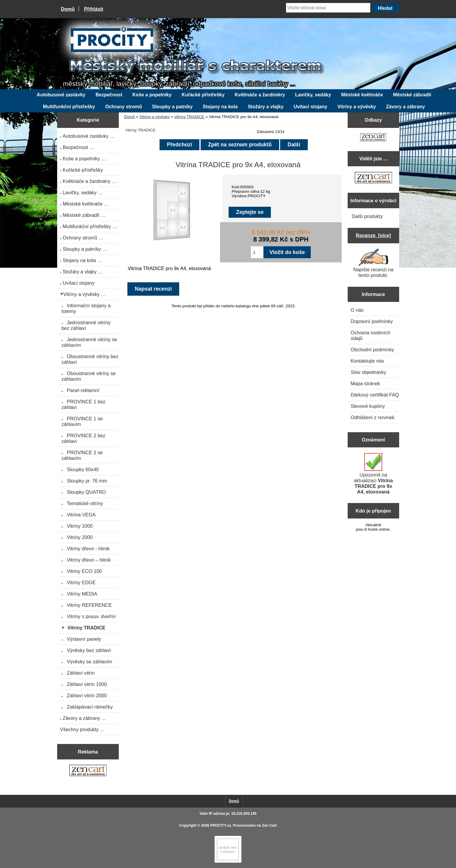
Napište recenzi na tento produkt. (373, 263)
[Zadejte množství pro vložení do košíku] (257, 252)
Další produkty (367, 216)
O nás (357, 310)
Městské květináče (362, 95)
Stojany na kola (220, 107)
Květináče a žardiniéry (260, 95)
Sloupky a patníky (172, 107)
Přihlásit (93, 9)
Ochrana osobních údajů (370, 335)
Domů (68, 9)
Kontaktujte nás (367, 361)
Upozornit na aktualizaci (373, 474)
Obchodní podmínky (372, 350)
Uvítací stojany (311, 107)
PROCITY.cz (220, 825)
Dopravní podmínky (372, 321)
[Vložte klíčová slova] (328, 8)
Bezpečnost (109, 95)
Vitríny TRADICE (189, 117)
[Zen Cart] (228, 861)
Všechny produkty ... (82, 729)
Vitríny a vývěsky (154, 117)
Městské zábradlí (412, 95)
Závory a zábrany (406, 107)
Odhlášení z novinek (373, 417)
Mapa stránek (365, 383)
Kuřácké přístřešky (203, 95)
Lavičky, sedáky (313, 95)
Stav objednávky (368, 372)
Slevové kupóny (368, 406)
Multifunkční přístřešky (69, 107)
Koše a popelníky (152, 95)
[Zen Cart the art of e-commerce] (88, 771)
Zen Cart (269, 825)
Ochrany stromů (124, 107)
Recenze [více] (373, 235)
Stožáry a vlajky (266, 107)
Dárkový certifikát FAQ (375, 395)
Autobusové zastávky (61, 95)
